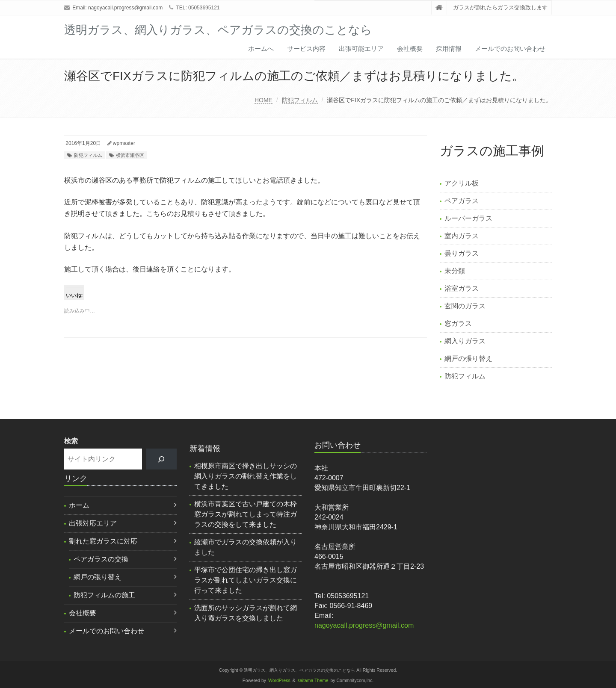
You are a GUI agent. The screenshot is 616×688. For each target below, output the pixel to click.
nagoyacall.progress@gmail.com (125, 8)
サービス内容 (306, 49)
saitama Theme (313, 681)
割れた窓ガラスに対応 (103, 541)
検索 (71, 441)
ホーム (79, 505)
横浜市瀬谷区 (130, 155)
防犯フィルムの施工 (104, 595)
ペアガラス (462, 201)
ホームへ (261, 49)
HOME (264, 100)
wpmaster (124, 143)
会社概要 (410, 49)
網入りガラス (465, 341)
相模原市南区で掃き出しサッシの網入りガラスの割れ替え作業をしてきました (246, 476)
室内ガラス (462, 236)
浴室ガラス (462, 288)
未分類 (455, 271)
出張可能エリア (361, 49)
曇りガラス (462, 253)
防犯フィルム (300, 100)
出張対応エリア (93, 523)
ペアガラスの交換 (101, 559)
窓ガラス (458, 323)
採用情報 (449, 49)
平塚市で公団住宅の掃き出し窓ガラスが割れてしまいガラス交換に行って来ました (246, 580)
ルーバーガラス (468, 218)
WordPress (279, 681)
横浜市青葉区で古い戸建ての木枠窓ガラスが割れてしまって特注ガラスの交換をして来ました (246, 514)
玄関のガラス (465, 306)
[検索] (161, 459)
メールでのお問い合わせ (510, 49)
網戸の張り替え (468, 359)
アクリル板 (462, 183)
